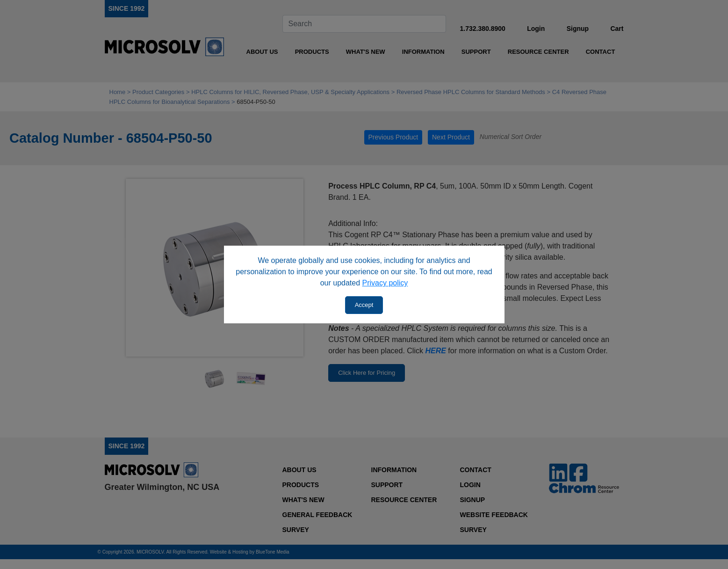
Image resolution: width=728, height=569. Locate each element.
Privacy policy (385, 283)
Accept (364, 305)
